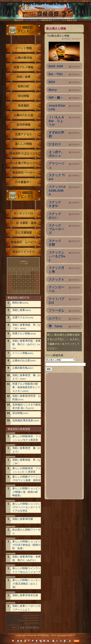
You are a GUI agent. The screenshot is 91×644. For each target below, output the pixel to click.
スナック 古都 (56, 243)
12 (19, 280)
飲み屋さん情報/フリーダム (26, 531)
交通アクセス (23, 134)
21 (28, 284)
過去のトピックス (23, 252)
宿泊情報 (23, 96)
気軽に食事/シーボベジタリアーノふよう (26, 608)
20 (23, 284)
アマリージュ (56, 165)
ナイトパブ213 (56, 301)
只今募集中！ (23, 182)
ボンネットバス (23, 213)
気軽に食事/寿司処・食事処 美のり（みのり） (26, 344)
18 (14, 284)
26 (19, 288)
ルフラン (55, 318)
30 (37, 288)
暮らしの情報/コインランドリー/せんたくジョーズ (26, 570)
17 (10, 284)
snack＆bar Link (57, 107)
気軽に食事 (23, 77)
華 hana (55, 326)
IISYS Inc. (71, 635)
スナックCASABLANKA (57, 191)
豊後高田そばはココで (23, 154)
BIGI (52, 82)
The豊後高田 (45, 13)
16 (37, 280)
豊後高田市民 (43, 635)
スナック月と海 (56, 270)
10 (10, 280)
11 (14, 280)
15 (33, 280)
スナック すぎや (56, 204)
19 (19, 284)
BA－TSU (56, 74)
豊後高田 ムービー (23, 242)
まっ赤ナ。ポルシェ (56, 154)
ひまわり (55, 144)
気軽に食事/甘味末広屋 (25, 595)
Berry (53, 90)
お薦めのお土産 (23, 115)
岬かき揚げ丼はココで (23, 163)
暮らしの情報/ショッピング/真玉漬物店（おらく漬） (26, 584)
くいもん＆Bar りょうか (56, 121)
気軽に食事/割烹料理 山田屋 (26, 398)
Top (49, 36)
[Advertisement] (64, 435)
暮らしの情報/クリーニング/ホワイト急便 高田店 (26, 478)
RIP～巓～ (56, 98)
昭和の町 (23, 86)
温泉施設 (23, 106)
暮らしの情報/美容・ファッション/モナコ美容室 (26, 438)
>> (27, 261)
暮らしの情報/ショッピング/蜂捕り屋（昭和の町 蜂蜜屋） (26, 492)
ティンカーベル (56, 289)
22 (33, 284)
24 (10, 288)
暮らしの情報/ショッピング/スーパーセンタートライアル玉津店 (26, 507)
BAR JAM (56, 66)
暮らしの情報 (23, 144)
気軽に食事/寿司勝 (23, 519)
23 (37, 284)
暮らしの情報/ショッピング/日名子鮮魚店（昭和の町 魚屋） (26, 545)
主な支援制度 (23, 233)
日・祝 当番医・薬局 (23, 223)
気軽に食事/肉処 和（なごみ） (26, 327)
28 (28, 288)
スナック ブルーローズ (56, 229)
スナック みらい (56, 216)
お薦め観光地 (23, 58)
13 (23, 280)
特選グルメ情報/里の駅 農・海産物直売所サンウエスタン (26, 387)
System (54, 635)
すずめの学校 (56, 134)
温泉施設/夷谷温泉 (26, 420)
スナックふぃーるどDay (57, 256)
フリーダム (56, 310)
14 (28, 280)
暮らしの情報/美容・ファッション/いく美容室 (26, 470)
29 (33, 288)
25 (14, 288)
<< (20, 261)
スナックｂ (56, 279)
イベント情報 (23, 48)
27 (23, 288)
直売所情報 (23, 125)
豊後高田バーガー (23, 173)
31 (10, 292)
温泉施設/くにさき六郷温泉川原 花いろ (26, 406)
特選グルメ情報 (23, 67)
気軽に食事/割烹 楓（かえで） (26, 377)
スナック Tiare (57, 177)
